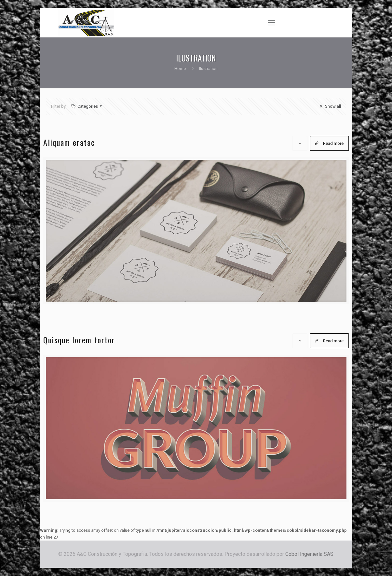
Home (180, 69)
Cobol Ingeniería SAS (309, 554)
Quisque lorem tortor (79, 340)
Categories (87, 106)
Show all (330, 106)
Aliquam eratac (69, 142)
